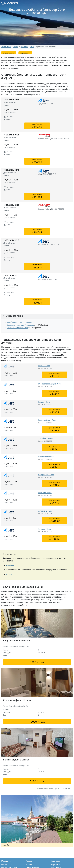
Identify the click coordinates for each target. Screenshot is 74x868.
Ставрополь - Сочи (46, 475)
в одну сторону (9, 53)
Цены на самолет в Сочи (17, 328)
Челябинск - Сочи (46, 438)
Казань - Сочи (44, 402)
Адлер (9, 574)
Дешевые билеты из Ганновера (20, 325)
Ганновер (10, 565)
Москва (29, 865)
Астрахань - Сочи (46, 511)
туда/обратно (25, 53)
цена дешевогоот (54, 375)
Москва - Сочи (7, 865)
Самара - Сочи (45, 529)
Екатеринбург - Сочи (47, 420)
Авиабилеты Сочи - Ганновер (19, 322)
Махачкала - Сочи (46, 456)
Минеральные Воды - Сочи (50, 384)
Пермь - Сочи (44, 366)
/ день (37, 662)
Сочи (32, 47)
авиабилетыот (37, 126)
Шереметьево (56, 865)
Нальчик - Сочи (45, 493)
